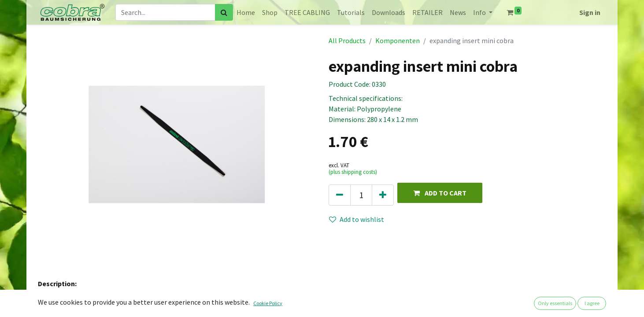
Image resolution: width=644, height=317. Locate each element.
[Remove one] (340, 195)
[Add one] (383, 195)
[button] (440, 193)
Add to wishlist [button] (357, 219)
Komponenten (398, 41)
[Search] (224, 12)
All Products (347, 41)
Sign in (590, 12)
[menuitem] (246, 12)
